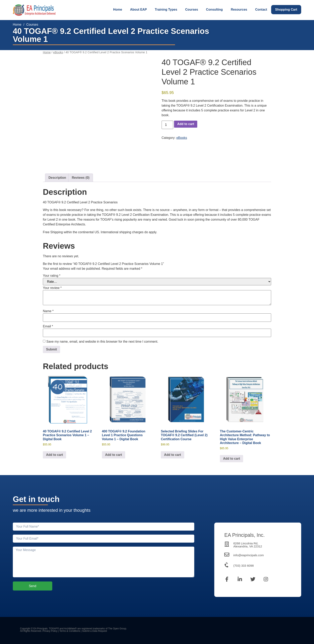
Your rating (52, 276)
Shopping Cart (286, 10)
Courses (192, 10)
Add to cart (186, 124)
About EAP (139, 10)
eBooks (58, 52)
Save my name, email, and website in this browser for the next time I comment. (102, 342)
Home (118, 10)
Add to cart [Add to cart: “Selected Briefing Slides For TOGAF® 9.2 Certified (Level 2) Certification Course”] (172, 455)
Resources (239, 10)
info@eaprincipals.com (249, 555)
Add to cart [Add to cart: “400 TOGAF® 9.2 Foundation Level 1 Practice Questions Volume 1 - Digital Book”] (114, 455)
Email (48, 326)
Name (48, 311)
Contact (261, 10)
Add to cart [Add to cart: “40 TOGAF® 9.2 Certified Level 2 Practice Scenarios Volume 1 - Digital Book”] (54, 455)
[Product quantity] (167, 125)
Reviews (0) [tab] (81, 178)
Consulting (214, 10)
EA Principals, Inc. (244, 535)
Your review (52, 288)
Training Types (166, 10)
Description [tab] (57, 178)
